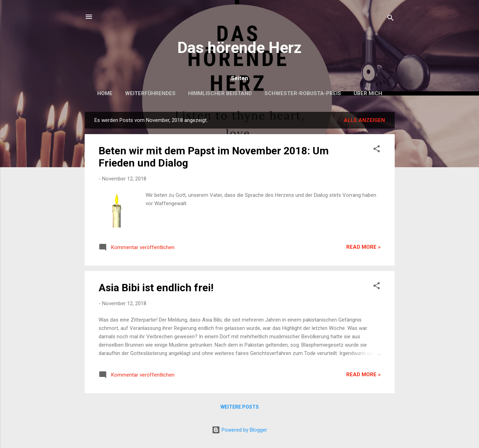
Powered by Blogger (239, 430)
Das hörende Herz (239, 48)
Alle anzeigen (364, 120)
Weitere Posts (240, 407)
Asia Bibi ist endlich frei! (156, 288)
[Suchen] (391, 19)
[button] (377, 150)
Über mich (368, 93)
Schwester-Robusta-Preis (303, 93)
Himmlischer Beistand (220, 93)
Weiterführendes (150, 93)
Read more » (364, 247)
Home (105, 93)
